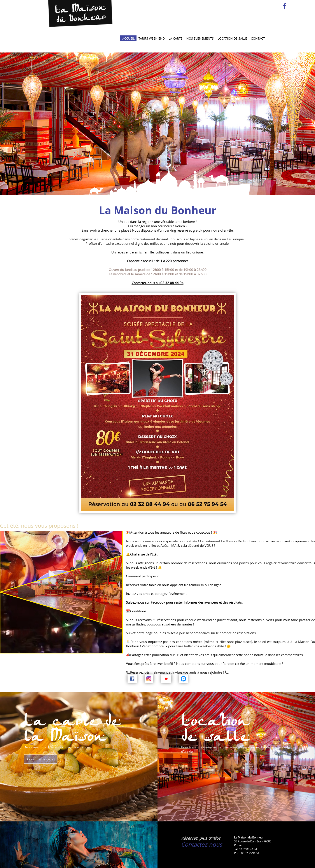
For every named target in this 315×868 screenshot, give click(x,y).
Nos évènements (200, 14)
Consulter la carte (40, 735)
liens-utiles (151, 862)
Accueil (128, 14)
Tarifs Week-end (152, 14)
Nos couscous (68, 862)
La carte (176, 14)
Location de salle (232, 14)
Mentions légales (114, 862)
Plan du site (134, 862)
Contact (258, 14)
